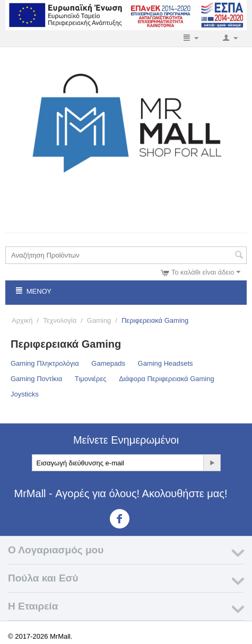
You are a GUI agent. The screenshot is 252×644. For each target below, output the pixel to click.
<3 (126, 519)
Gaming (99, 320)
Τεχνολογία (60, 320)
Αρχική (22, 320)
